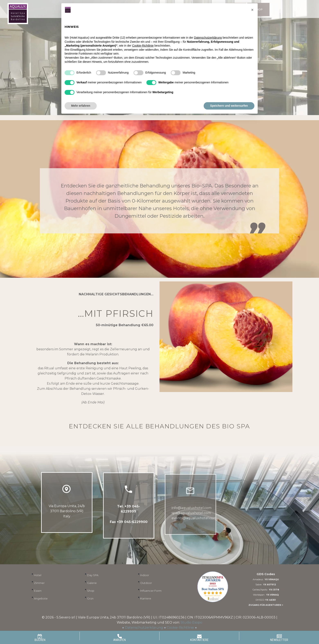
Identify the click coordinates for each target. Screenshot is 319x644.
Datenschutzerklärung (144, 628)
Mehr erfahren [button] (81, 106)
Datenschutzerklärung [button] (208, 38)
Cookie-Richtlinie (180, 628)
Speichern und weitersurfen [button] (229, 106)
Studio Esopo (191, 622)
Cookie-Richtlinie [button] (143, 46)
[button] (252, 10)
